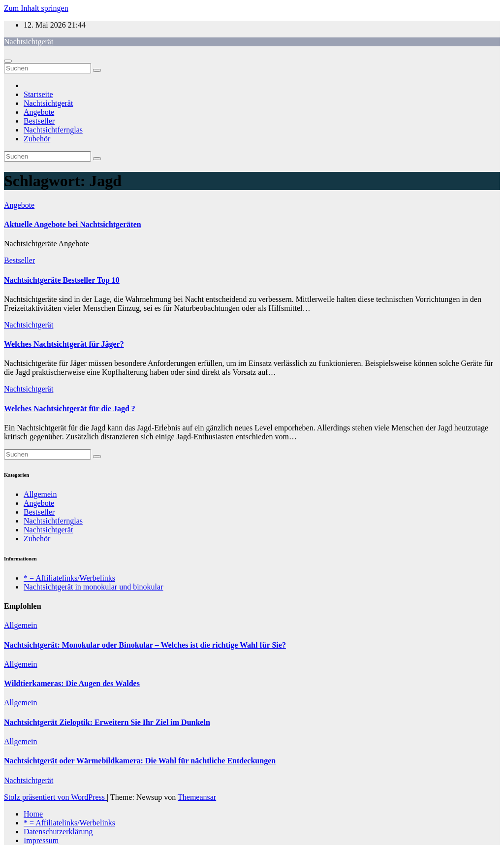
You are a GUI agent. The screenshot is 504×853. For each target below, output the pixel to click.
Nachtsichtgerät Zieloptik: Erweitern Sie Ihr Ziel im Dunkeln (107, 722)
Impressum (41, 840)
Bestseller (39, 121)
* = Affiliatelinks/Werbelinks (69, 578)
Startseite (38, 94)
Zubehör (37, 139)
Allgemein (40, 494)
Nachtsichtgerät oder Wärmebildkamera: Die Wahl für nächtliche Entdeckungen (140, 761)
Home (33, 814)
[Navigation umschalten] (8, 61)
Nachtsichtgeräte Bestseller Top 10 (62, 280)
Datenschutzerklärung (58, 832)
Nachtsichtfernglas (53, 130)
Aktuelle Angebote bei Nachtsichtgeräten (73, 224)
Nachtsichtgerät (29, 42)
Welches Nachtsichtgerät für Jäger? (64, 344)
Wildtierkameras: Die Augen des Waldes (72, 683)
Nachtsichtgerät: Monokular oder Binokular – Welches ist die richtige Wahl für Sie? (145, 645)
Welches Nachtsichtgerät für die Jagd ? (70, 409)
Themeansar (197, 797)
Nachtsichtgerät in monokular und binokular (93, 587)
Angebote (39, 112)
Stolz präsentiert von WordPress (55, 797)
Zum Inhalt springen (36, 8)
